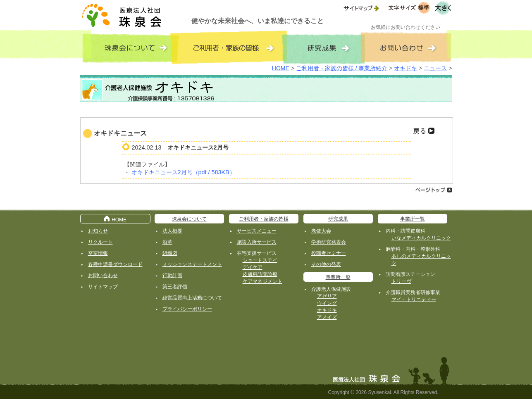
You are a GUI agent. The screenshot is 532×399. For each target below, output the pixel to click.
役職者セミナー (329, 253)
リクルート (100, 242)
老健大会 (321, 231)
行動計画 (172, 275)
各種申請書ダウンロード (115, 264)
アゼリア (327, 296)
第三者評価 (175, 287)
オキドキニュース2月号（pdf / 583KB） (183, 172)
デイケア (253, 267)
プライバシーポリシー (187, 309)
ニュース (435, 68)
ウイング (327, 303)
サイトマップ (103, 287)
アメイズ (327, 317)
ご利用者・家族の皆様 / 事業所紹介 (342, 68)
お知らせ (98, 231)
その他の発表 (326, 264)
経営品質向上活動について (192, 298)
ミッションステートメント (192, 264)
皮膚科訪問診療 (260, 274)
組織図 (170, 253)
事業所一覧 (338, 277)
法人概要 (172, 231)
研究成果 (338, 219)
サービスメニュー (257, 231)
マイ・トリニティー (414, 299)
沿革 (167, 242)
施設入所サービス (257, 242)
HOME (281, 68)
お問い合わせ (103, 275)
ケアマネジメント (262, 281)
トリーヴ (401, 281)
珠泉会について (189, 219)
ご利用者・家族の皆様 (264, 219)
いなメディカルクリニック (421, 238)
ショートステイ (260, 260)
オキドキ (406, 68)
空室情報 (98, 253)
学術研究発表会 (329, 242)
